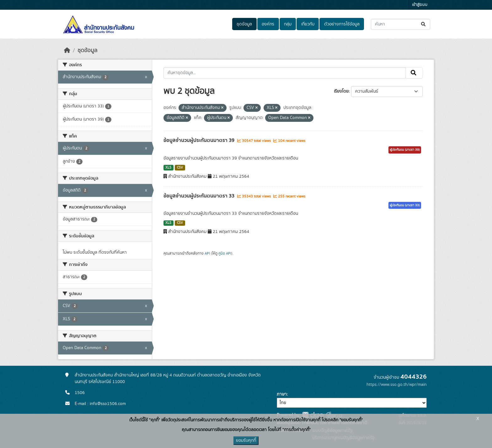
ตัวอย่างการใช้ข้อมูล (342, 24)
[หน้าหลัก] (67, 51)
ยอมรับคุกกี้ (246, 440)
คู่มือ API (225, 253)
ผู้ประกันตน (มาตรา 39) (405, 150)
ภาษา (282, 394)
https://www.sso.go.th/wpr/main (397, 385)
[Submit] (424, 24)
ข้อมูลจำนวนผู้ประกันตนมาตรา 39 (200, 140)
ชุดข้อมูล (244, 24)
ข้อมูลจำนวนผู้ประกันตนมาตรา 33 (200, 196)
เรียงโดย (341, 91)
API (207, 253)
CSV (180, 168)
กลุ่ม (288, 24)
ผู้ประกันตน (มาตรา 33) (405, 205)
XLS (168, 168)
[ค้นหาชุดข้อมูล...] (401, 24)
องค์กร (268, 24)
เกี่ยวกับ (308, 24)
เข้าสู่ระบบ (420, 5)
